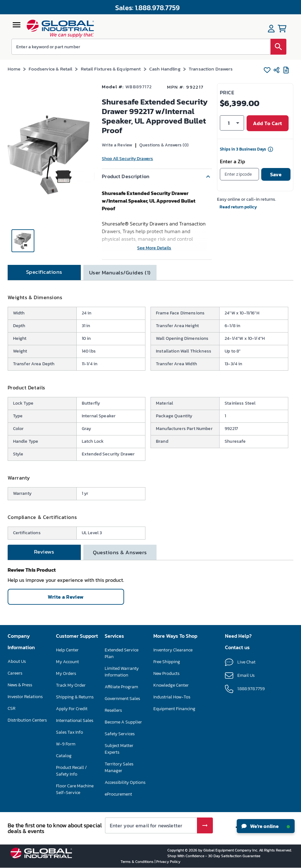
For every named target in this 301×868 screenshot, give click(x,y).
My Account (67, 662)
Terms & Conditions (138, 862)
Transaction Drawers (211, 69)
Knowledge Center (171, 685)
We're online (266, 826)
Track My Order (71, 685)
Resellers (113, 710)
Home (14, 69)
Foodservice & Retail (50, 69)
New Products (166, 673)
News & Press (20, 685)
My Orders (66, 673)
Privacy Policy (168, 862)
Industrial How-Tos (172, 697)
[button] (157, 177)
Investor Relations (25, 697)
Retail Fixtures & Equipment (111, 69)
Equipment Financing (174, 709)
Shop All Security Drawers (127, 159)
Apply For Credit (72, 709)
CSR (11, 708)
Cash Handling (165, 69)
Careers (15, 673)
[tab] (44, 273)
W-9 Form (66, 744)
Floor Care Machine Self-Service (75, 789)
